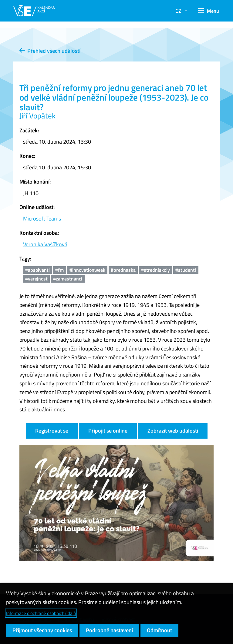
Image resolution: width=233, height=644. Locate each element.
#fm (59, 270)
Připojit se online (108, 431)
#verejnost (36, 279)
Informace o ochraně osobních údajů (41, 613)
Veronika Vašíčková (45, 244)
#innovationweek (87, 270)
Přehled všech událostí (50, 51)
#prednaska (123, 270)
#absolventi (37, 270)
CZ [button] (178, 11)
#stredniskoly (155, 270)
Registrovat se (52, 431)
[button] (206, 11)
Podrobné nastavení (109, 630)
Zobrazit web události (173, 431)
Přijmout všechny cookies (42, 630)
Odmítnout (159, 630)
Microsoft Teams (42, 219)
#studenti (186, 270)
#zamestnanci (68, 279)
